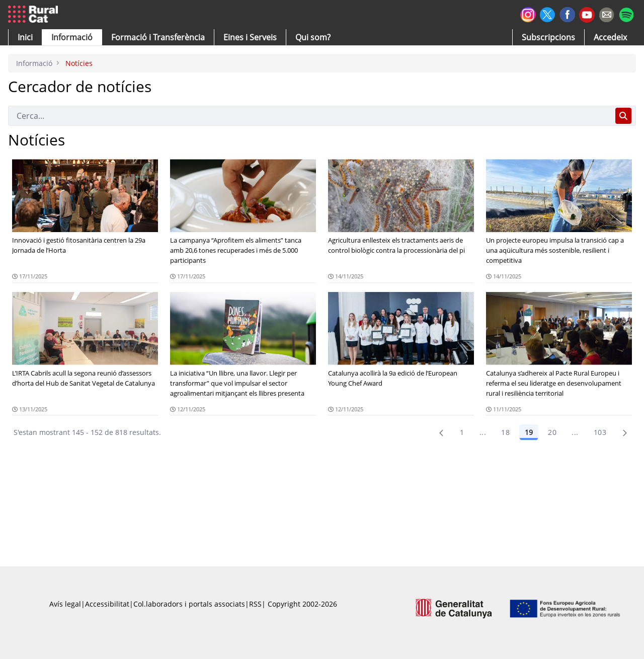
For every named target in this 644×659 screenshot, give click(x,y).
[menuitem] (158, 37)
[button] (25, 37)
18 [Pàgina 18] (505, 432)
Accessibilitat (107, 604)
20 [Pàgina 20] (552, 432)
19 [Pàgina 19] (529, 432)
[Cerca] (310, 116)
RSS (255, 604)
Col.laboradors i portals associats (189, 604)
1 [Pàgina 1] (462, 432)
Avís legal (65, 604)
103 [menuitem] (600, 432)
